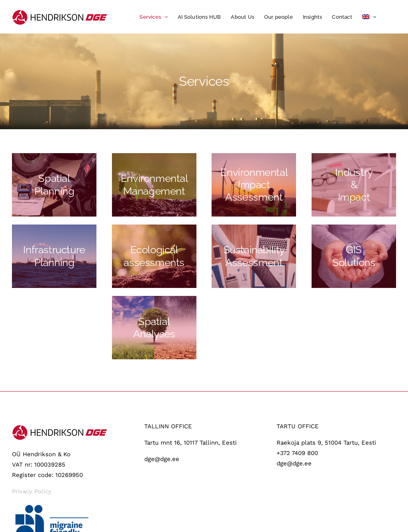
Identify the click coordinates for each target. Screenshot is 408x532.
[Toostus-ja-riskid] (354, 185)
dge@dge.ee (162, 459)
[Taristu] (54, 256)
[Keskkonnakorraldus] (154, 185)
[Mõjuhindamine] (254, 185)
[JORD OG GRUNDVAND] (154, 328)
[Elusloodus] (154, 256)
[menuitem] (369, 17)
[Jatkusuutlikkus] (254, 256)
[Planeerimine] (54, 185)
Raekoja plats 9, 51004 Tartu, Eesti (326, 443)
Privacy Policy (32, 491)
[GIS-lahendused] (354, 256)
